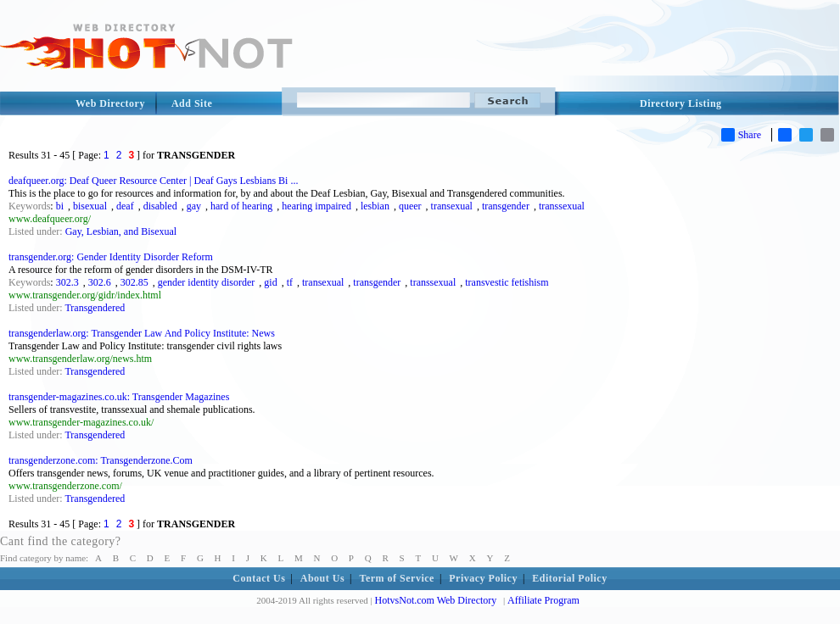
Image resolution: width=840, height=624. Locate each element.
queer (410, 206)
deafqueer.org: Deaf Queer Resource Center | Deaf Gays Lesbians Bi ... (153, 181)
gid (270, 282)
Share (741, 135)
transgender (506, 206)
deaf (125, 206)
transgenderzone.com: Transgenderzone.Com (101, 460)
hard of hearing (241, 206)
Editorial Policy (569, 578)
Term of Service (397, 578)
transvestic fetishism (507, 282)
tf (290, 282)
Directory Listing (681, 103)
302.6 (100, 282)
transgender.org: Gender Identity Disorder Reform (111, 257)
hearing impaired (316, 206)
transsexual (562, 206)
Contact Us (259, 578)
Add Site (192, 103)
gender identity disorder (207, 282)
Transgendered (95, 308)
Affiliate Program (543, 600)
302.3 (67, 282)
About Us (322, 578)
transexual (452, 206)
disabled (160, 206)
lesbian (375, 206)
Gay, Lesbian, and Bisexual (121, 231)
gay (194, 206)
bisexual (90, 206)
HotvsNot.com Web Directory (436, 600)
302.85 (134, 282)
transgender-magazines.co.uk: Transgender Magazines (119, 397)
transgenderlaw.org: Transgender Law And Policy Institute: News (142, 333)
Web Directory (110, 103)
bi (60, 206)
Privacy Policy (483, 578)
